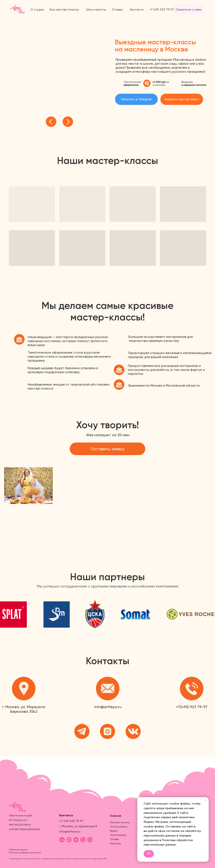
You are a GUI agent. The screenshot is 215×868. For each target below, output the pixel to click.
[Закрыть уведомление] (206, 800)
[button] (182, 99)
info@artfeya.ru (108, 707)
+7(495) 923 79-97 (192, 707)
